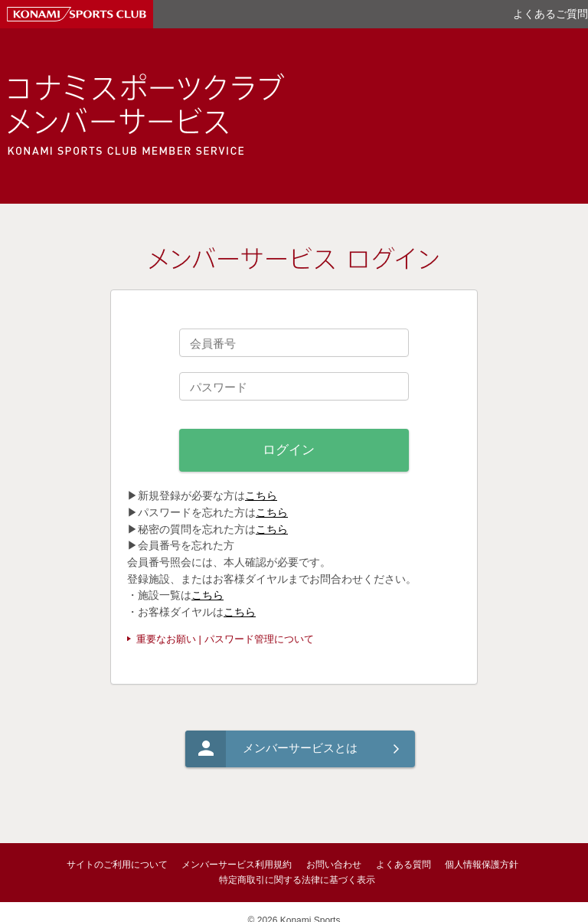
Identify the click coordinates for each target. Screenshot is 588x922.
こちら (261, 495)
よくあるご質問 (550, 14)
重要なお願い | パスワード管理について (225, 639)
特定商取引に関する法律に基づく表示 (297, 880)
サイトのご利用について (117, 865)
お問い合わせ (334, 865)
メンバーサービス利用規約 (237, 865)
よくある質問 (403, 865)
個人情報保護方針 (482, 865)
